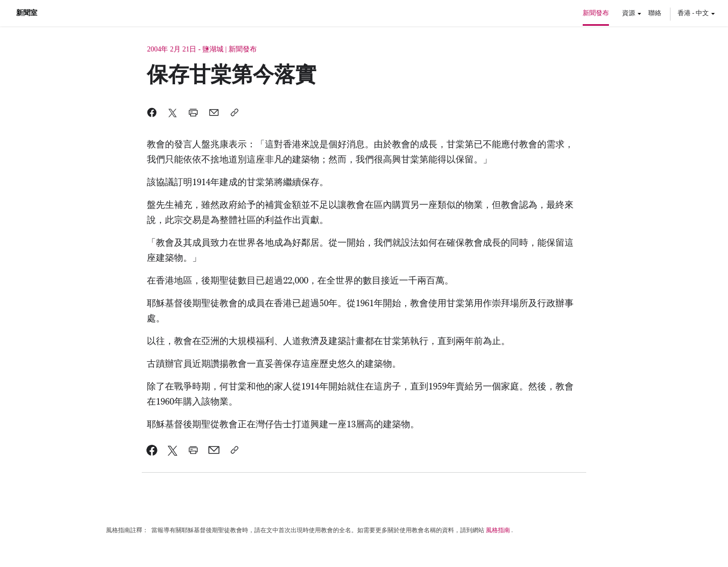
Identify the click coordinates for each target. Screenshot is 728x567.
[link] (152, 450)
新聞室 (27, 13)
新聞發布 (596, 13)
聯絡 (655, 13)
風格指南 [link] (498, 530)
